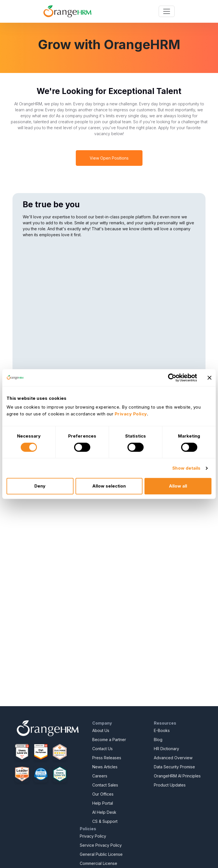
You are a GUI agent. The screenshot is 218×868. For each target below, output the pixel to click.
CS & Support (105, 821)
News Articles (105, 767)
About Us (101, 730)
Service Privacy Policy (101, 845)
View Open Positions (109, 158)
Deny (40, 486)
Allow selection (109, 486)
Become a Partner (109, 740)
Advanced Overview (173, 758)
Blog (158, 740)
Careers (100, 776)
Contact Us (102, 749)
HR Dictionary (166, 749)
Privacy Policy (93, 836)
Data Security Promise (174, 767)
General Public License (101, 854)
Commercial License (98, 863)
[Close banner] (209, 378)
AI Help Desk (104, 812)
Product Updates (170, 785)
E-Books (162, 730)
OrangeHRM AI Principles (177, 776)
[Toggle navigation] (167, 11)
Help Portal (103, 803)
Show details (186, 468)
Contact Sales (105, 785)
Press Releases (107, 758)
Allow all (178, 486)
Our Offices (103, 794)
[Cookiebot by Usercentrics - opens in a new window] (172, 378)
